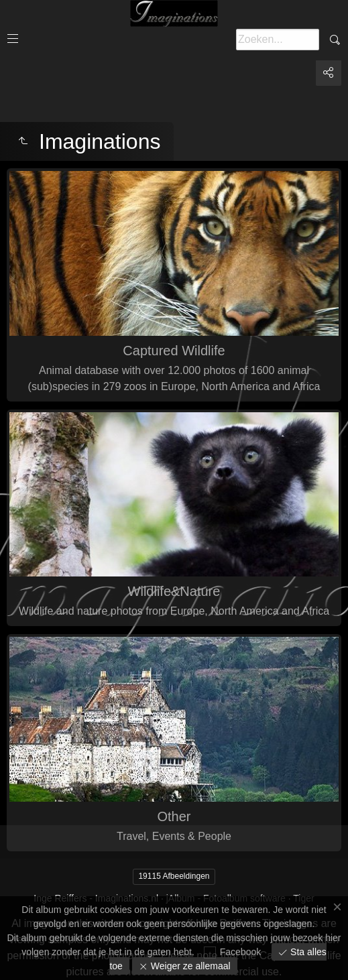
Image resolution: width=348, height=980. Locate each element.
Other (174, 816)
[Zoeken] (278, 40)
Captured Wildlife (174, 351)
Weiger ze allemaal (189, 966)
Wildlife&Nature (174, 591)
